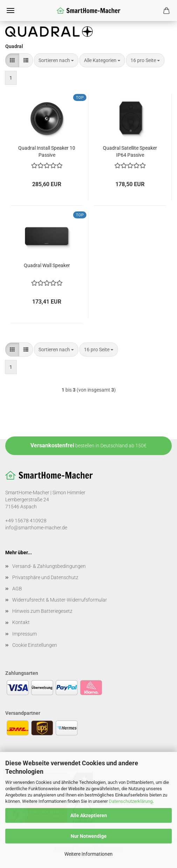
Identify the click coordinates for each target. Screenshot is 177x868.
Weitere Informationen (88, 854)
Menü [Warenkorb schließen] (10, 11)
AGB (17, 589)
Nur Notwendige (89, 836)
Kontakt (21, 622)
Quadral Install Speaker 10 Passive (47, 151)
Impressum (24, 634)
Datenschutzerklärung (131, 801)
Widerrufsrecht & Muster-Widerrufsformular (60, 600)
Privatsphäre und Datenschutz (45, 577)
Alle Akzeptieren (89, 815)
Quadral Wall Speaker (47, 265)
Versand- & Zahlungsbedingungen (49, 566)
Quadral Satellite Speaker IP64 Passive (130, 151)
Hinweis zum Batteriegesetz (42, 611)
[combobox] (56, 60)
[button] (12, 60)
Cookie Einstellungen (35, 645)
